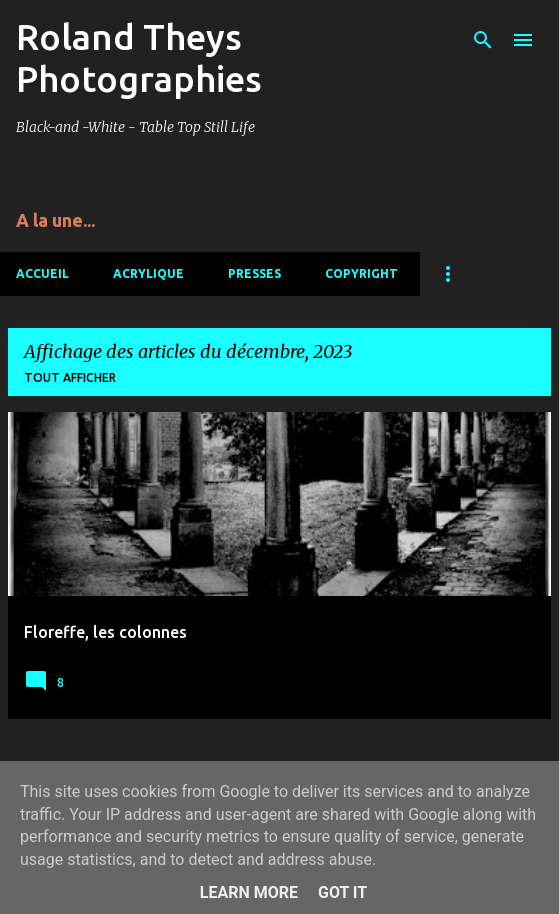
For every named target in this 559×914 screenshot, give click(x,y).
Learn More (249, 892)
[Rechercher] (483, 40)
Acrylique (148, 273)
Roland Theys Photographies (139, 57)
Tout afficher (70, 377)
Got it (342, 892)
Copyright (361, 273)
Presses (254, 273)
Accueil (42, 273)
